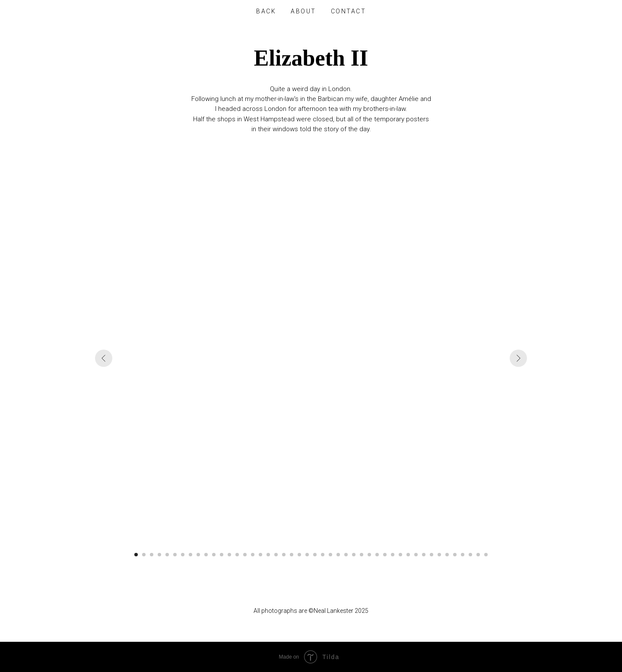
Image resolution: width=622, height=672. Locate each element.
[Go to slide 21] (292, 555)
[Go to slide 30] (362, 555)
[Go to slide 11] (214, 555)
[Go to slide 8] (190, 555)
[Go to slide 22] (299, 555)
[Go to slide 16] (253, 555)
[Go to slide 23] (307, 555)
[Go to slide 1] (136, 555)
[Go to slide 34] (393, 555)
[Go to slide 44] (470, 555)
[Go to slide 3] (152, 555)
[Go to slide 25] (323, 555)
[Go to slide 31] (369, 555)
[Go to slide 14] (237, 555)
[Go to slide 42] (455, 555)
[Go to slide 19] (276, 555)
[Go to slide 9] (198, 555)
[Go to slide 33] (385, 555)
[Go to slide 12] (222, 555)
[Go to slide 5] (167, 555)
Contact (349, 11)
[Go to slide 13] (229, 555)
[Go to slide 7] (183, 555)
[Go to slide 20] (284, 555)
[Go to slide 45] (478, 555)
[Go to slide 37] (416, 555)
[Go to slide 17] (260, 555)
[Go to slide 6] (175, 555)
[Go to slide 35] (400, 555)
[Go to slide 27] (338, 555)
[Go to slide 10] (206, 555)
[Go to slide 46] (486, 555)
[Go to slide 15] (245, 555)
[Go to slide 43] (463, 555)
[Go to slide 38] (424, 555)
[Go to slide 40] (439, 555)
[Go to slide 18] (268, 555)
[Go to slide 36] (408, 555)
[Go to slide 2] (144, 555)
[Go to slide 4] (159, 555)
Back (266, 11)
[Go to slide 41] (447, 555)
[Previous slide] (104, 358)
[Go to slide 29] (354, 555)
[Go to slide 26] (330, 555)
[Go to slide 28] (346, 555)
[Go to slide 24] (315, 555)
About (303, 11)
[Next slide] (518, 358)
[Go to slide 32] (377, 555)
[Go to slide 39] (432, 555)
